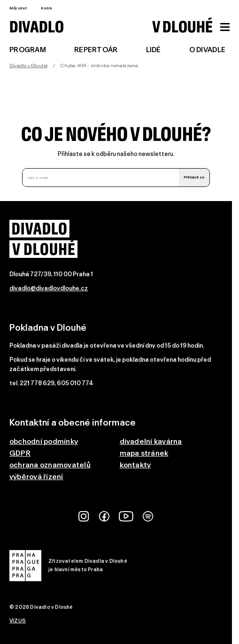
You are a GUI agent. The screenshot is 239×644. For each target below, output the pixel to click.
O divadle (208, 50)
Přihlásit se (194, 177)
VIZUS (18, 621)
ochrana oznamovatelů (50, 465)
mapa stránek (144, 453)
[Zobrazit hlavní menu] (225, 27)
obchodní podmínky (44, 441)
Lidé (154, 50)
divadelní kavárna (151, 441)
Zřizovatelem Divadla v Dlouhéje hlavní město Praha (68, 566)
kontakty (135, 465)
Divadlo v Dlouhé (28, 66)
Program (28, 50)
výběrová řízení (36, 477)
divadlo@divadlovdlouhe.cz (49, 288)
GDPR (20, 453)
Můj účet (18, 8)
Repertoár (96, 50)
